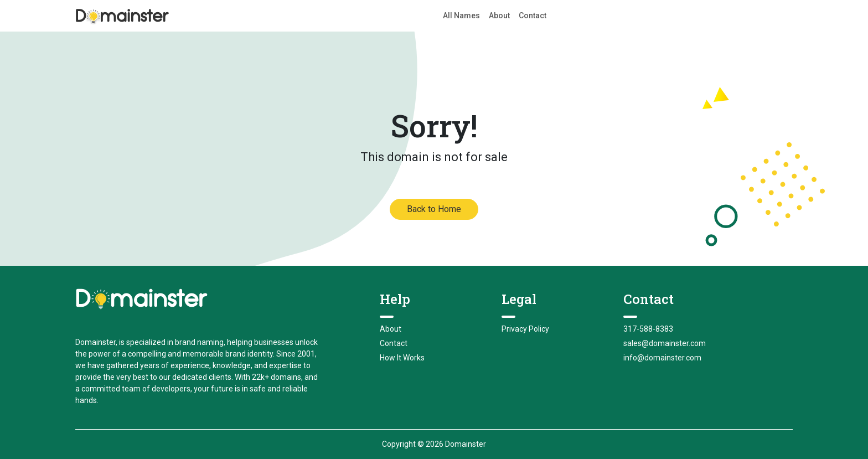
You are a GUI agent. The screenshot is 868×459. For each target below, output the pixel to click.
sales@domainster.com (665, 343)
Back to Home (434, 209)
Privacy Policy (525, 329)
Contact (533, 16)
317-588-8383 (648, 329)
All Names (461, 16)
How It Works (402, 358)
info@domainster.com (662, 358)
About (499, 16)
